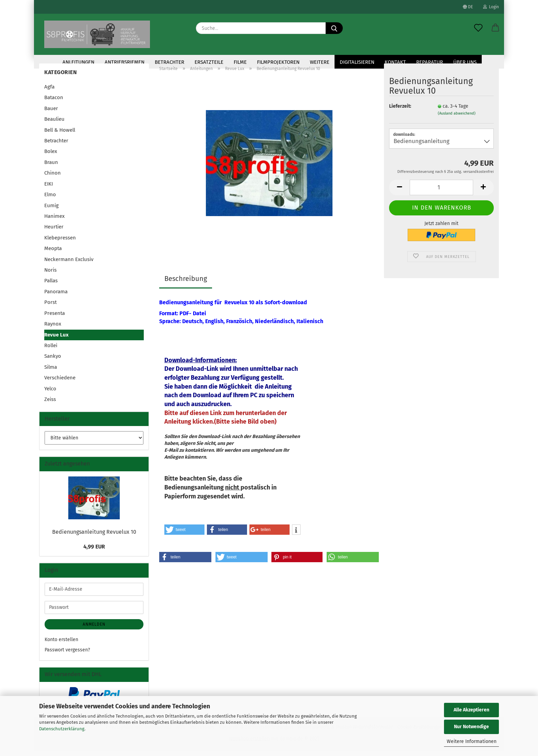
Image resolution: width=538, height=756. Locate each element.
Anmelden (94, 629)
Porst (50, 307)
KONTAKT (395, 62)
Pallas (51, 285)
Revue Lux (56, 340)
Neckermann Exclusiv (69, 264)
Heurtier (54, 232)
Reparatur (430, 62)
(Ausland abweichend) (457, 118)
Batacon (54, 102)
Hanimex (54, 221)
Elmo (50, 199)
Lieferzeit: (400, 111)
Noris (50, 275)
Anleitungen (78, 62)
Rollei (51, 350)
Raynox (53, 329)
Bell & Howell (60, 135)
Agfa (49, 92)
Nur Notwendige (471, 727)
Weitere (320, 62)
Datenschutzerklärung (62, 729)
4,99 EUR (94, 551)
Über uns (465, 62)
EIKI (49, 189)
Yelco (50, 393)
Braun (51, 167)
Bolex (51, 156)
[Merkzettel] (478, 28)
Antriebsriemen (125, 62)
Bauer (51, 113)
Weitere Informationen (472, 741)
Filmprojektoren (278, 62)
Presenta (55, 318)
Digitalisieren (357, 62)
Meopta (53, 253)
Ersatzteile (209, 62)
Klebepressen (60, 243)
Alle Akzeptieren (471, 710)
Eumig (51, 210)
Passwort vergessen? (67, 655)
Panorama (56, 296)
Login (491, 7)
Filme (240, 62)
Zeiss (50, 404)
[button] (495, 28)
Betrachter (169, 62)
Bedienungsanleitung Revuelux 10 (94, 537)
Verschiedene (60, 382)
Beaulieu (54, 124)
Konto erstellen (61, 644)
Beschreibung (186, 283)
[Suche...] (334, 28)
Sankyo (53, 361)
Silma (51, 372)
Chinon (52, 178)
